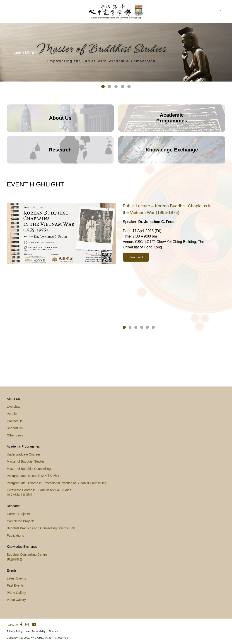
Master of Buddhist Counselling (29, 469)
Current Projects (18, 514)
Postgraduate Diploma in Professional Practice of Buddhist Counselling (57, 483)
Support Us (15, 428)
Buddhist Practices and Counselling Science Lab (41, 528)
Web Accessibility (36, 631)
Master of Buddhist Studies (26, 461)
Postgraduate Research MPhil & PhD (33, 476)
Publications (15, 535)
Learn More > (25, 52)
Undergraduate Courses (24, 454)
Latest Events (16, 578)
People (12, 414)
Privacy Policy (15, 631)
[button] (103, 87)
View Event (136, 257)
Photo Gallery (16, 593)
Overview (13, 407)
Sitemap (53, 631)
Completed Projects (21, 521)
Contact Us (15, 421)
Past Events (15, 585)
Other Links (15, 435)
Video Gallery (16, 600)
